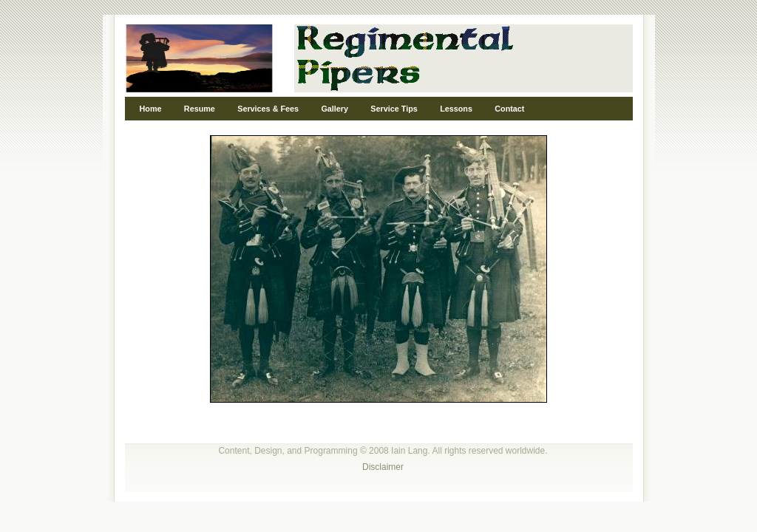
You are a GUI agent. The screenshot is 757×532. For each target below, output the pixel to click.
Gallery (335, 109)
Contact (509, 109)
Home (151, 109)
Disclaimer (383, 467)
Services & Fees (268, 109)
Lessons (456, 109)
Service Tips (394, 109)
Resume (200, 109)
